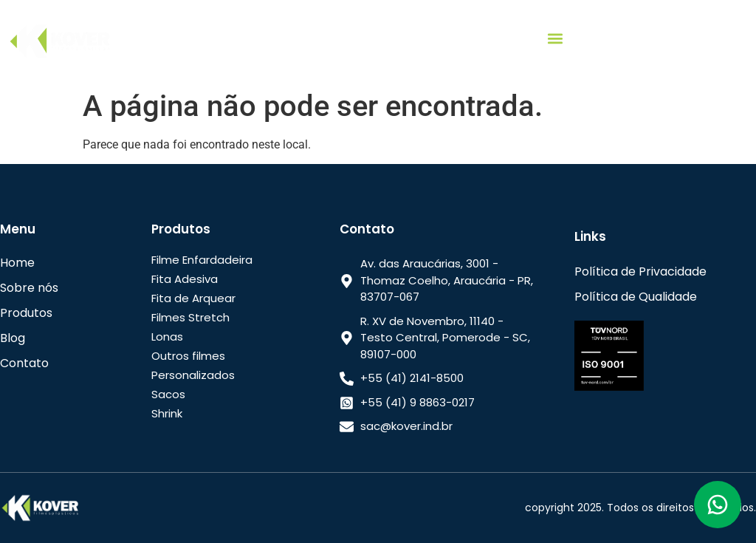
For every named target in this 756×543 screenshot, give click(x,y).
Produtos (26, 313)
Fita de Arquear (193, 298)
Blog (13, 338)
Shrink (167, 413)
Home (17, 263)
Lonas (167, 337)
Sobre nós (29, 288)
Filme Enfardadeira (202, 260)
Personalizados (193, 375)
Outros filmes (188, 356)
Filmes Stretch (190, 317)
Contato (24, 363)
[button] (555, 38)
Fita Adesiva (185, 279)
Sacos (168, 394)
